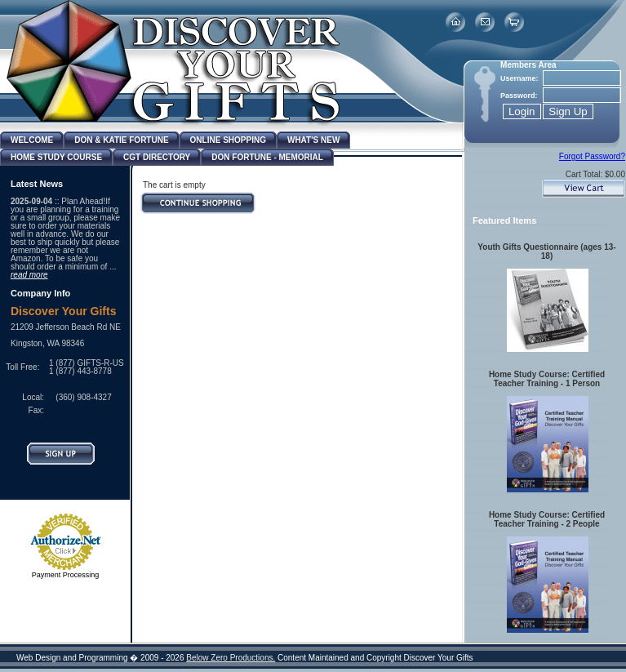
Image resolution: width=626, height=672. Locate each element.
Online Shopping (228, 140)
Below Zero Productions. (231, 658)
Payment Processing (66, 575)
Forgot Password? (592, 156)
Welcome (32, 140)
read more (29, 275)
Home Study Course (56, 157)
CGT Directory (157, 157)
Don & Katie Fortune (121, 140)
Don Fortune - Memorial (267, 157)
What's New (313, 140)
